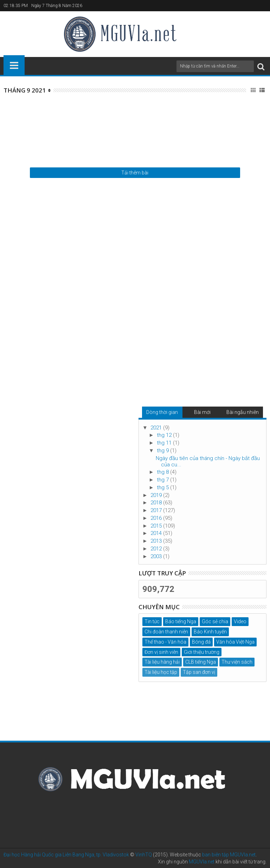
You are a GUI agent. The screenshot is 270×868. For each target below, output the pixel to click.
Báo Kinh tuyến (210, 632)
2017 (157, 510)
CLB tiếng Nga (201, 662)
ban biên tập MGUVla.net (229, 855)
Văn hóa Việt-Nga (235, 642)
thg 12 (165, 435)
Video (240, 621)
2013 (157, 541)
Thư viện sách (237, 662)
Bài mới (202, 412)
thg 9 (163, 451)
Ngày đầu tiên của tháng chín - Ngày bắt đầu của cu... (208, 461)
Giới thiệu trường (202, 652)
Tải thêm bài (135, 173)
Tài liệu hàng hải (162, 662)
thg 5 (163, 487)
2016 (157, 518)
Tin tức (152, 621)
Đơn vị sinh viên (161, 652)
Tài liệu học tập (161, 672)
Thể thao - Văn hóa (165, 642)
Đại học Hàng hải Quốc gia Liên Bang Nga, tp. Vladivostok (66, 855)
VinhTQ (144, 855)
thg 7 (163, 480)
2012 (157, 549)
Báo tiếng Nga (181, 621)
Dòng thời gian (162, 412)
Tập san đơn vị (199, 672)
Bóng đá (201, 642)
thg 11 (165, 443)
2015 (157, 526)
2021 (157, 428)
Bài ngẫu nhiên (243, 412)
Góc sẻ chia (215, 621)
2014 (157, 533)
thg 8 (163, 472)
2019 (157, 495)
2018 (157, 503)
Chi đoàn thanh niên (166, 632)
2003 (157, 556)
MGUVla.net (202, 862)
